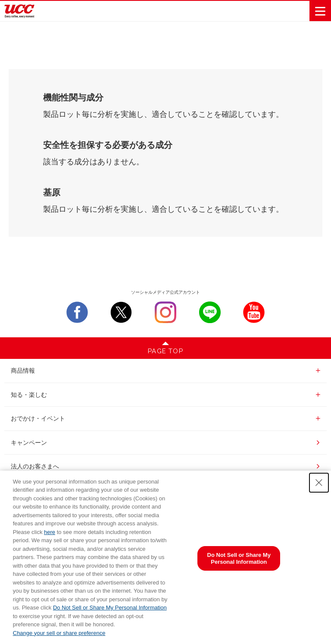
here (50, 532)
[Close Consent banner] (319, 483)
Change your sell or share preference (59, 633)
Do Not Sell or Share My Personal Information (110, 608)
